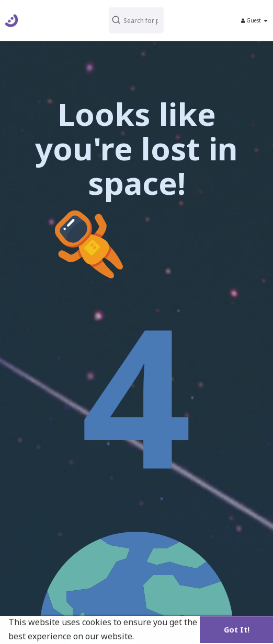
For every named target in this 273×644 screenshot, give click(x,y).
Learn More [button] (161, 636)
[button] (136, 20)
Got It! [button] (237, 630)
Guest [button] (254, 20)
